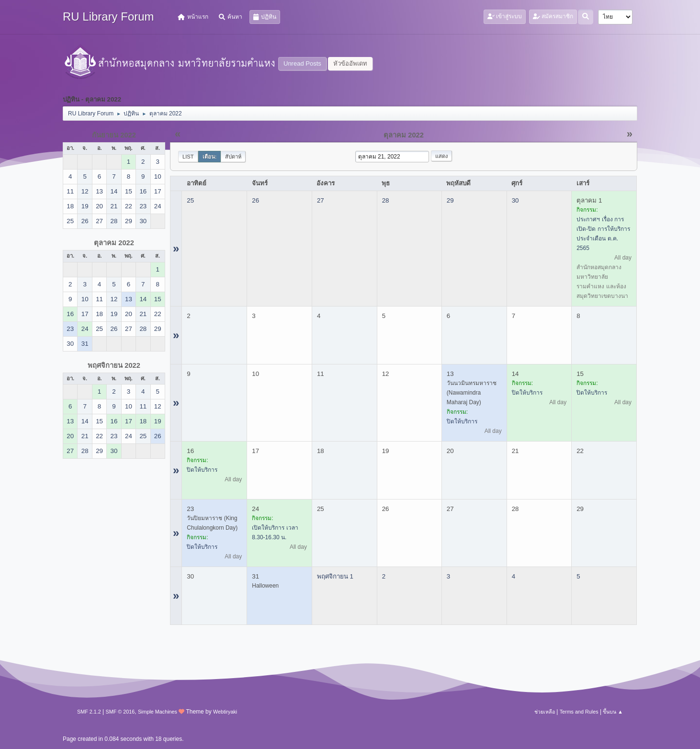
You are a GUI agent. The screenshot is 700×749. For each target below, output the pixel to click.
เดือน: (210, 157)
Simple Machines (158, 712)
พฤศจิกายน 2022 (114, 365)
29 (450, 200)
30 (515, 200)
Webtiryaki (225, 712)
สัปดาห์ (233, 157)
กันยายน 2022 (114, 135)
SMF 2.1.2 (89, 712)
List (188, 157)
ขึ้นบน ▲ (613, 712)
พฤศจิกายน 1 (335, 576)
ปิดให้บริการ (462, 421)
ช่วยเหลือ (545, 712)
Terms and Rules (579, 712)
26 (255, 200)
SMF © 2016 (120, 712)
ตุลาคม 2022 (114, 243)
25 (190, 200)
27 (321, 200)
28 (386, 200)
